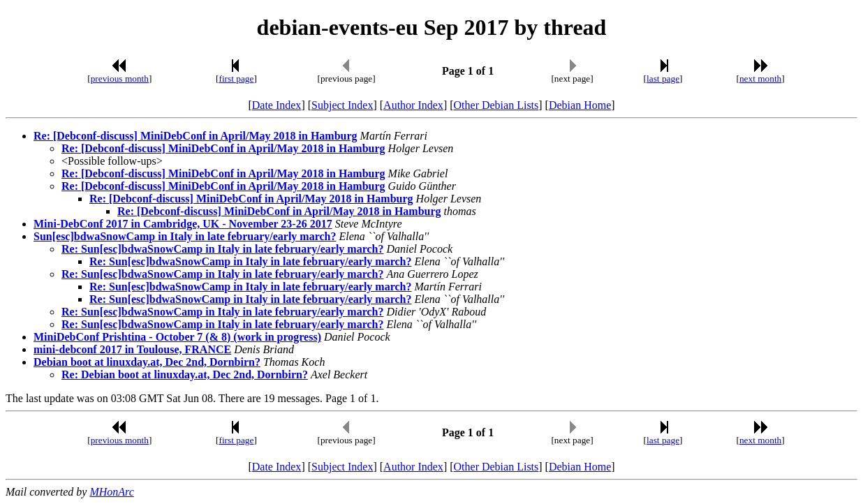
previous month (120, 79)
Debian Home (580, 105)
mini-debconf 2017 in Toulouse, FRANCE (132, 349)
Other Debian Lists (496, 105)
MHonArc (111, 492)
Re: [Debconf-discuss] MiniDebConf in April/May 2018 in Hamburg (196, 136)
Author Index (413, 105)
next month (760, 79)
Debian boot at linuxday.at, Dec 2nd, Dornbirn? (147, 362)
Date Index (277, 105)
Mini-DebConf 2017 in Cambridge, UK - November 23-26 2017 (183, 224)
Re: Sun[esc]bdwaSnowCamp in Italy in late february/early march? (222, 249)
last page (663, 79)
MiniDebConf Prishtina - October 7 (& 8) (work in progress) (177, 337)
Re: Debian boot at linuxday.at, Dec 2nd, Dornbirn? (185, 375)
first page (236, 79)
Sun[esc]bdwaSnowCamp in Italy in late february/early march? (185, 236)
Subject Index (342, 105)
